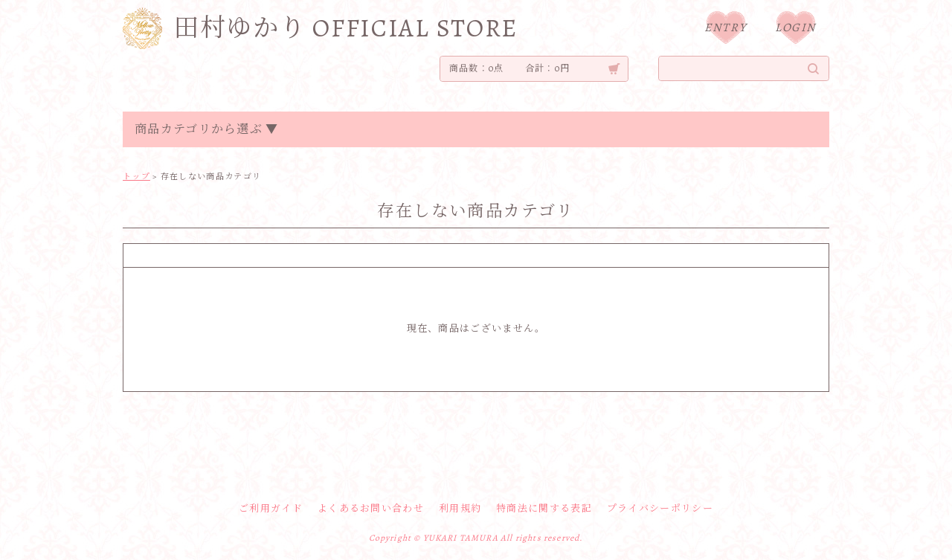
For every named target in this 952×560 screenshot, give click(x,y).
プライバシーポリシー (660, 508)
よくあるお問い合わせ (371, 508)
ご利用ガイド (271, 508)
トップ (136, 177)
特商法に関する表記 (544, 508)
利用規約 (460, 508)
